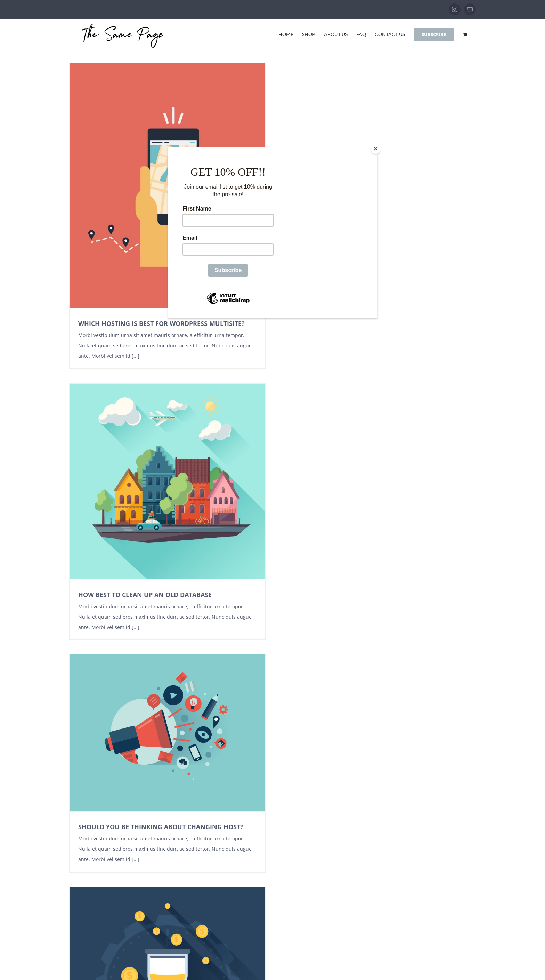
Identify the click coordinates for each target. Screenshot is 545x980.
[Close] (376, 149)
